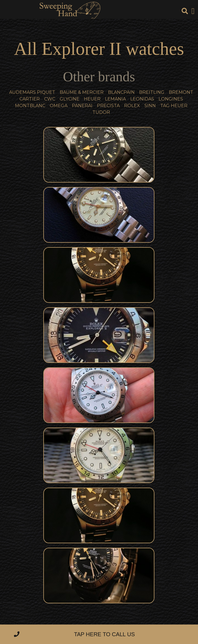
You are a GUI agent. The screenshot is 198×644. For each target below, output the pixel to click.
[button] (193, 11)
